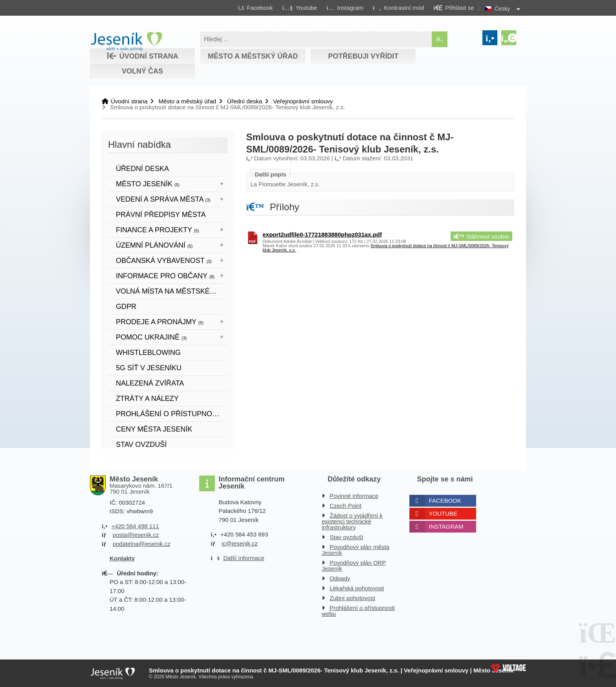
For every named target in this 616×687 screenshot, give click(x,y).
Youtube (443, 513)
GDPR (126, 307)
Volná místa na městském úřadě (172, 291)
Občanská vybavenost (164, 261)
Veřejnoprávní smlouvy (303, 101)
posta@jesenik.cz (136, 535)
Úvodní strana (126, 42)
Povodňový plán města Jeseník (356, 550)
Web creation (508, 668)
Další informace (244, 558)
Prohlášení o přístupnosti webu (358, 611)
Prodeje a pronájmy (160, 322)
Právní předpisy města (161, 215)
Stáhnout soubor (481, 236)
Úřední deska (245, 101)
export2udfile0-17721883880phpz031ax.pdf (322, 234)
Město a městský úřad (253, 56)
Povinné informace (354, 496)
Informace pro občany (165, 276)
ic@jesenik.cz (240, 543)
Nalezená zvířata (150, 383)
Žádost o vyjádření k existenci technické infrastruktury (352, 521)
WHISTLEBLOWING (148, 353)
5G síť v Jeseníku (149, 368)
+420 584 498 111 (135, 526)
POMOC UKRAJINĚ (151, 337)
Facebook (445, 501)
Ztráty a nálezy (147, 399)
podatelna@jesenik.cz (142, 544)
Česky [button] (502, 9)
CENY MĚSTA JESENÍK (154, 429)
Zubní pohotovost (352, 598)
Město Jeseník (148, 184)
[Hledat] (440, 39)
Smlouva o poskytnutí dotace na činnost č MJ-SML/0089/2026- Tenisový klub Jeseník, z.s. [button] (386, 248)
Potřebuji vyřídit (363, 56)
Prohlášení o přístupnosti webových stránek (172, 414)
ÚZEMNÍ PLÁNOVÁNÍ (154, 245)
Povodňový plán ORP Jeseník (354, 566)
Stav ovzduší (141, 445)
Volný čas (142, 71)
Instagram (446, 526)
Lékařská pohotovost (357, 588)
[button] (398, 7)
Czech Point (346, 506)
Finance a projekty (158, 230)
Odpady (340, 578)
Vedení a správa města (163, 199)
